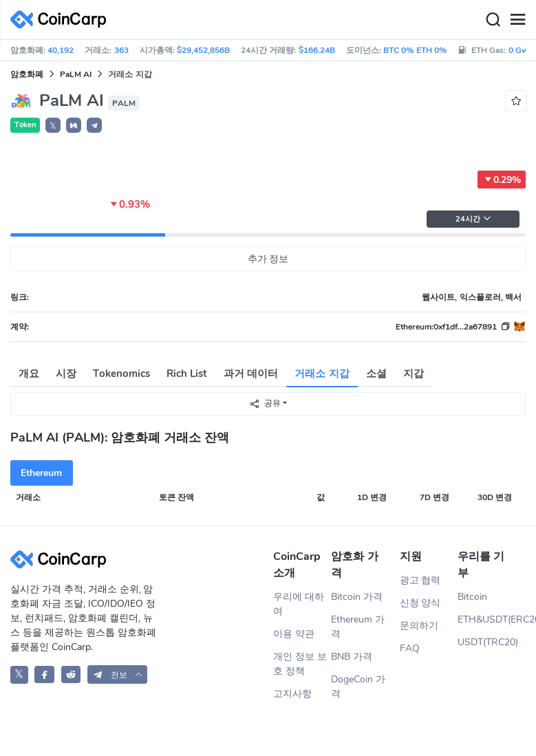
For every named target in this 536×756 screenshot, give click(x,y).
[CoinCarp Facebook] (44, 674)
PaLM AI (76, 74)
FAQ (410, 648)
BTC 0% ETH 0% (415, 50)
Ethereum (41, 473)
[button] (74, 125)
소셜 (376, 374)
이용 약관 (294, 634)
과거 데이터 (251, 374)
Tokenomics (121, 374)
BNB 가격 (352, 657)
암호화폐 (27, 74)
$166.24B (317, 50)
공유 (265, 403)
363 (121, 50)
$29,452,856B (203, 50)
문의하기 (419, 626)
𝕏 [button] (53, 126)
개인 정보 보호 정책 (300, 664)
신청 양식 (420, 603)
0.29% (502, 180)
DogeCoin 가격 (358, 687)
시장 (66, 374)
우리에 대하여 (299, 604)
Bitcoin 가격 (357, 597)
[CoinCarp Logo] (62, 20)
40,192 (61, 50)
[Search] (493, 20)
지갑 (414, 374)
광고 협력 (420, 580)
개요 (29, 374)
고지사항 (292, 694)
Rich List (187, 374)
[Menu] (517, 20)
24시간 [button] (473, 219)
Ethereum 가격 (358, 627)
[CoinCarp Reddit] (71, 674)
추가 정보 (268, 259)
